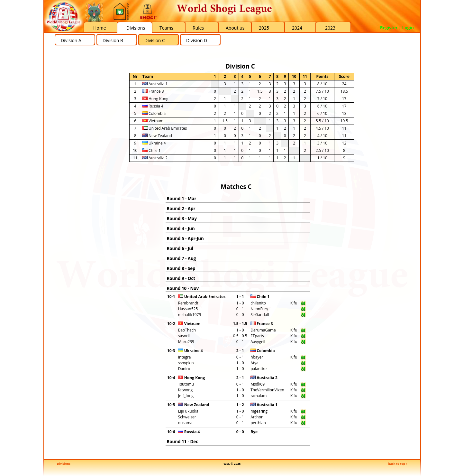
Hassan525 (188, 309)
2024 (297, 28)
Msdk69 (258, 384)
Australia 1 (155, 84)
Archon (257, 417)
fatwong (185, 390)
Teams (166, 28)
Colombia (154, 113)
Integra (185, 357)
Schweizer (187, 417)
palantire (259, 369)
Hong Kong (155, 99)
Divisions (136, 28)
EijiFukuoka (188, 411)
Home (100, 28)
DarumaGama (263, 330)
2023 (330, 28)
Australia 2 (155, 158)
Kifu (294, 303)
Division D (197, 40)
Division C (155, 40)
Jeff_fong (186, 396)
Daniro (184, 369)
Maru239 (186, 342)
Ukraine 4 (154, 143)
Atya (254, 363)
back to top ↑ (398, 464)
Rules (198, 28)
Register (389, 28)
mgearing (259, 411)
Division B (113, 40)
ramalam (259, 396)
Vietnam (153, 121)
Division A (71, 40)
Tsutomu (186, 384)
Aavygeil (258, 342)
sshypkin (186, 363)
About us (235, 28)
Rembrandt (188, 303)
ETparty (257, 336)
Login (408, 28)
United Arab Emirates (165, 128)
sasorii (184, 336)
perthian (258, 423)
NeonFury (259, 309)
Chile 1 (152, 150)
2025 (264, 28)
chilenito (258, 303)
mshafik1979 (190, 315)
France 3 (153, 91)
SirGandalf (260, 315)
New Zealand (157, 136)
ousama (185, 423)
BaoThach (187, 330)
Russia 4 (153, 106)
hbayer (257, 357)
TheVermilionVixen (267, 390)
